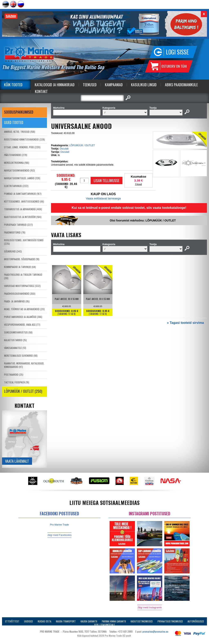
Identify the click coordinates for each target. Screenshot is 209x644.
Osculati (64, 149)
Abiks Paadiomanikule (181, 85)
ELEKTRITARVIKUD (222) (16, 186)
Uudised (28, 621)
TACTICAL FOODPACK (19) (17, 382)
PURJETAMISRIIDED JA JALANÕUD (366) (23, 317)
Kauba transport (66, 621)
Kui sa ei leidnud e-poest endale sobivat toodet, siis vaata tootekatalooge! (129, 208)
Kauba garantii (89, 621)
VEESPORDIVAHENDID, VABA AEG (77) (22, 325)
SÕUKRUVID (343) (13, 251)
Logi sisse (177, 52)
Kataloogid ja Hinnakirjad (55, 85)
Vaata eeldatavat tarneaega (103, 198)
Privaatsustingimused (170, 621)
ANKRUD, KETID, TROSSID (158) (20, 132)
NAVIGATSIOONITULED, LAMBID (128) (22, 178)
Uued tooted (14, 122)
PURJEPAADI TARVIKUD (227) (18, 225)
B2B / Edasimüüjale (105, 625)
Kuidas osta (44, 621)
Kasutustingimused (142, 621)
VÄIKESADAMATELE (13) (15, 348)
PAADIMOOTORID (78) (15, 232)
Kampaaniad (114, 85)
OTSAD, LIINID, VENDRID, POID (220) (22, 147)
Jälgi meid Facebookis (59, 535)
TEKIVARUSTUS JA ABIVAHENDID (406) (23, 209)
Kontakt (41, 91)
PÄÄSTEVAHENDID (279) (16, 155)
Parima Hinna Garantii (114, 621)
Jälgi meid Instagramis (150, 607)
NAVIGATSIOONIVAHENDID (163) (19, 170)
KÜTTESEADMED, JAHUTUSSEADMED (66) (24, 201)
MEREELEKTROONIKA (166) (17, 163)
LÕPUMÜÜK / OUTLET (82, 145)
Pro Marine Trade (59, 525)
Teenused (90, 85)
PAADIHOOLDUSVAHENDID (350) (20, 294)
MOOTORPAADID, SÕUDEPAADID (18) (22, 259)
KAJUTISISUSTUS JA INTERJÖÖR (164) (23, 217)
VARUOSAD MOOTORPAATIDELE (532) (22, 286)
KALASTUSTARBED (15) (15, 340)
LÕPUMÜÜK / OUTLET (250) (23, 391)
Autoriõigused (196, 621)
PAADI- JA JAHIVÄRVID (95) (17, 301)
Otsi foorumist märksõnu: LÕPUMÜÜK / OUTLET (143, 220)
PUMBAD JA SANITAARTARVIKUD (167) (23, 194)
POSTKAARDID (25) (14, 375)
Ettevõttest (12, 621)
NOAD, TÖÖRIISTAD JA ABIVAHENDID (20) (24, 309)
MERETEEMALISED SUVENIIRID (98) (21, 356)
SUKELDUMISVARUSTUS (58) (18, 332)
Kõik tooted (13, 85)
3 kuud (138, 184)
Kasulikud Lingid (144, 85)
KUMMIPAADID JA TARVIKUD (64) (20, 267)
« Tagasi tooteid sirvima (185, 323)
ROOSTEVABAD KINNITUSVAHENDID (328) (24, 139)
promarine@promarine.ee (155, 631)
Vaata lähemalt (17, 461)
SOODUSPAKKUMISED (19, 112)
